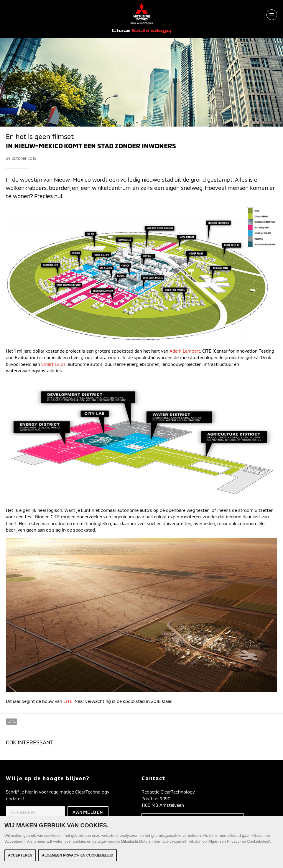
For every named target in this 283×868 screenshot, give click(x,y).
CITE (68, 701)
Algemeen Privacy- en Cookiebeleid (78, 856)
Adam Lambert (185, 351)
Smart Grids (54, 364)
